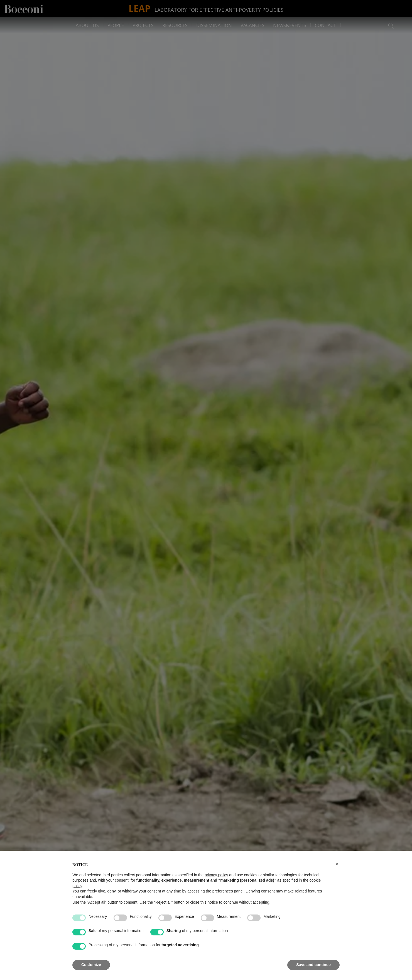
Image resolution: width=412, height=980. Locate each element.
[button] (337, 864)
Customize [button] (91, 965)
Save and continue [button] (313, 965)
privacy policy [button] (216, 875)
